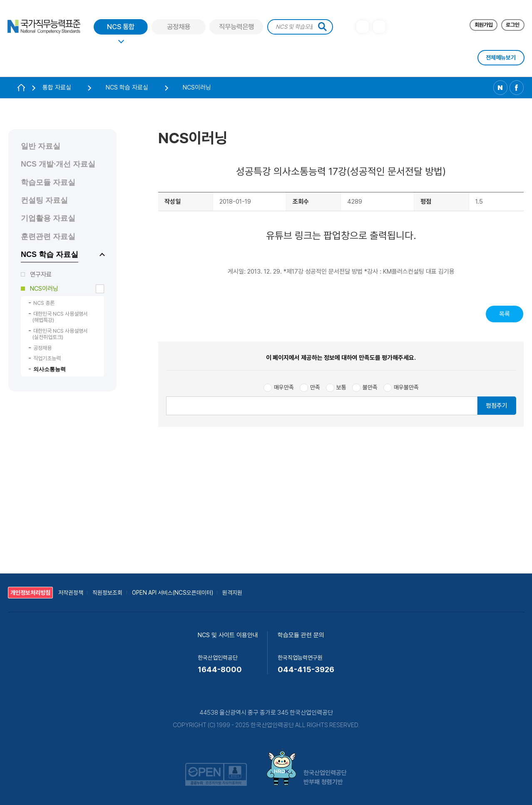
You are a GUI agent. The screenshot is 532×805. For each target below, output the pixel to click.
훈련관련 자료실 (48, 237)
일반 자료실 (41, 146)
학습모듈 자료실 (48, 182)
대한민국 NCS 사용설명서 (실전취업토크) (60, 334)
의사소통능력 (50, 369)
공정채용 (179, 27)
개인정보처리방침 (30, 593)
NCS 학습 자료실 (50, 254)
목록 (505, 314)
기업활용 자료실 (48, 218)
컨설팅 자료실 (44, 200)
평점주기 (497, 405)
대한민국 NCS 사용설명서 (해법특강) (60, 317)
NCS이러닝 (44, 289)
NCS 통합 (121, 27)
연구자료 (41, 274)
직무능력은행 (236, 27)
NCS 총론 (44, 303)
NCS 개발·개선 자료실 (58, 164)
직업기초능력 (47, 358)
